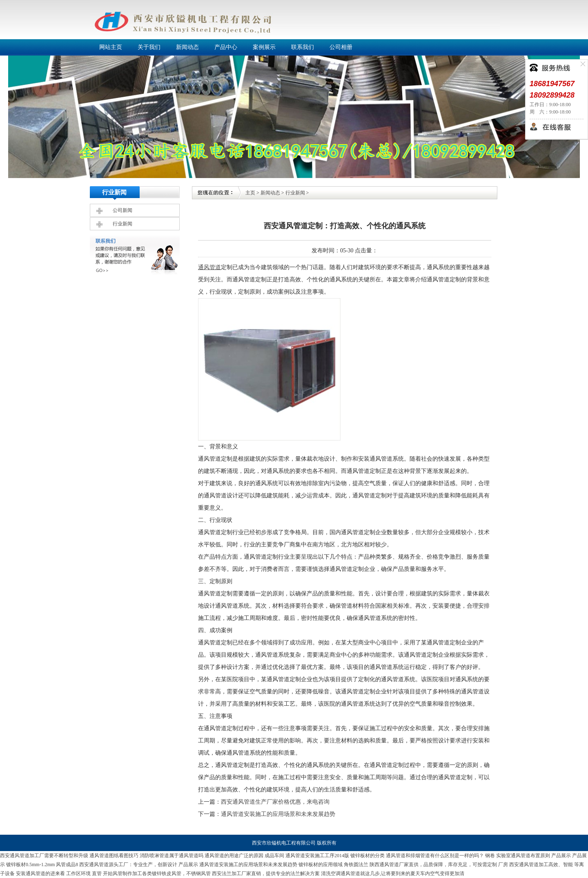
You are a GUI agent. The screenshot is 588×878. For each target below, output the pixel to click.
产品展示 (561, 856)
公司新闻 (122, 210)
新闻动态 (270, 193)
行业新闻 (122, 224)
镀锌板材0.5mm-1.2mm (30, 865)
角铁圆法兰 (356, 865)
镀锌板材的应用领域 (321, 865)
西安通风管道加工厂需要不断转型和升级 (44, 856)
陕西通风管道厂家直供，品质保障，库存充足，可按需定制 (433, 865)
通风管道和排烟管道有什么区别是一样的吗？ (435, 856)
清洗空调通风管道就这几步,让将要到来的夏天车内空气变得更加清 (393, 874)
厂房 (503, 865)
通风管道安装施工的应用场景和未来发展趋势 (278, 814)
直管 (97, 874)
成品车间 (274, 856)
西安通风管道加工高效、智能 (541, 865)
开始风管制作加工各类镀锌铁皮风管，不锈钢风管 (157, 874)
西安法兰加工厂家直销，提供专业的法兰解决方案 (266, 874)
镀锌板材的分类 (367, 856)
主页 (250, 193)
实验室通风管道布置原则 (523, 856)
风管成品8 (67, 865)
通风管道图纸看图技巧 (114, 856)
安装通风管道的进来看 (40, 874)
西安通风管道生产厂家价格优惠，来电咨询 (275, 802)
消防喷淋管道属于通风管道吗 (171, 856)
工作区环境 (78, 874)
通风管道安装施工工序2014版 (317, 856)
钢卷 (490, 856)
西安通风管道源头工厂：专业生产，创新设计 (128, 865)
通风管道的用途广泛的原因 (234, 856)
